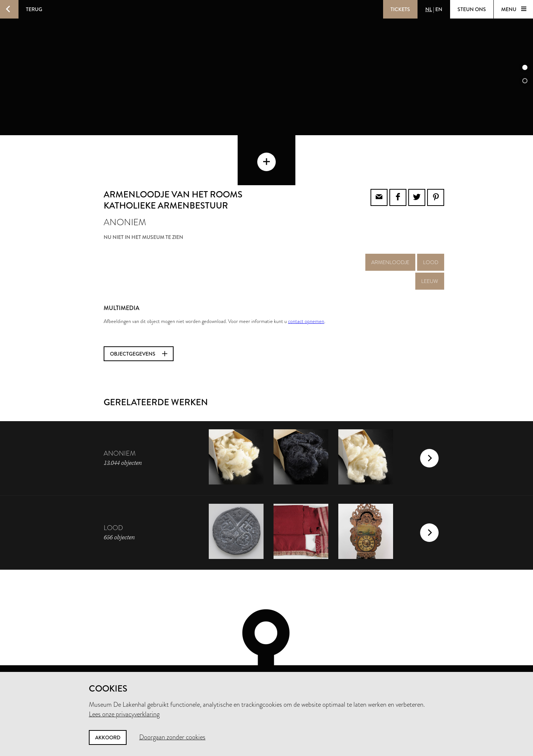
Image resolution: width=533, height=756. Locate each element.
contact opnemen (306, 286)
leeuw (430, 246)
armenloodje (390, 227)
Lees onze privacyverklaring (124, 714)
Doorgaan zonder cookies (172, 737)
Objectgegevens (139, 319)
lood (431, 227)
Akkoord (108, 737)
